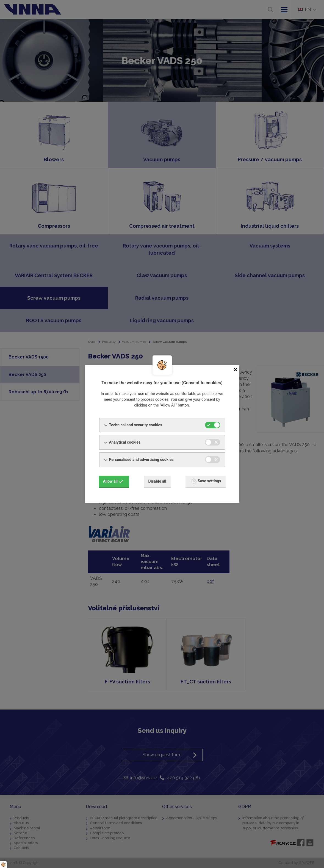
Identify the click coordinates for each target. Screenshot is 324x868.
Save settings (206, 481)
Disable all (157, 481)
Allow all (113, 481)
